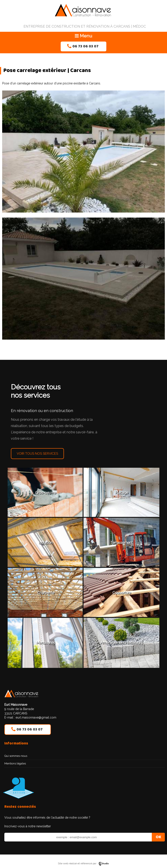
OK (158, 837)
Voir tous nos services (37, 454)
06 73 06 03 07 (85, 46)
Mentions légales (15, 763)
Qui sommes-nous (16, 756)
